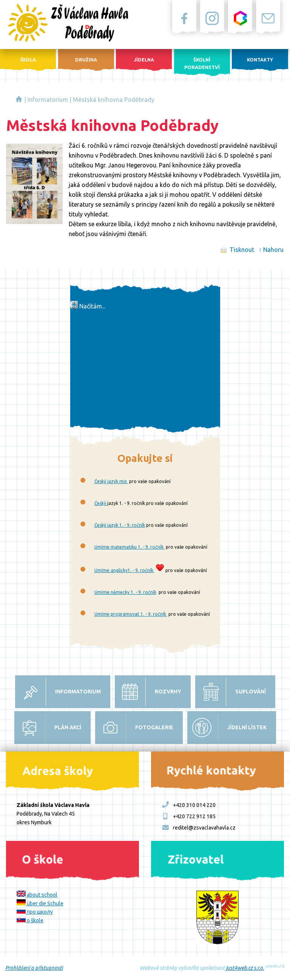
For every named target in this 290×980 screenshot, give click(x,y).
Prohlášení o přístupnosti (34, 968)
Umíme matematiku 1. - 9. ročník (130, 547)
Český (101, 503)
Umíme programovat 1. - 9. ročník (131, 614)
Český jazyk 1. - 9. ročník (120, 525)
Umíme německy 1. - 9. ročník (125, 592)
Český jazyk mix (111, 481)
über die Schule (40, 903)
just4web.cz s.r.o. (245, 968)
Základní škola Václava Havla (19, 99)
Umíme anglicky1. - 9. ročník (124, 570)
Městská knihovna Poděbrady (114, 100)
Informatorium (48, 100)
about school (37, 895)
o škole (30, 920)
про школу (35, 912)
